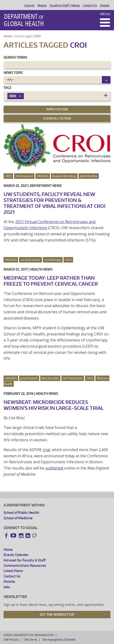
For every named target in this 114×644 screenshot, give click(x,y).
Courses (29, 5)
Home (8, 36)
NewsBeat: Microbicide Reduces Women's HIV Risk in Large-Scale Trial (54, 405)
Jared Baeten (29, 378)
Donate (105, 5)
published (54, 468)
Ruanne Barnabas (64, 176)
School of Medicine (18, 518)
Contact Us (90, 5)
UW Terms (30, 640)
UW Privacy (11, 640)
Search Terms (15, 57)
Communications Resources (25, 565)
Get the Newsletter (57, 614)
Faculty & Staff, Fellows (65, 5)
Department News (46, 186)
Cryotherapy (53, 260)
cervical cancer (30, 260)
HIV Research (24, 176)
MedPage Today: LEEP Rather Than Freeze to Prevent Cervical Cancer (51, 281)
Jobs (7, 587)
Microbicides (50, 378)
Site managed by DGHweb (59, 640)
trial (46, 450)
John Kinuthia (89, 176)
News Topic (13, 73)
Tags (7, 88)
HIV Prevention (73, 378)
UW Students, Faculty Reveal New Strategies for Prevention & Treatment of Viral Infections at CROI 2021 (55, 203)
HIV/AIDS (43, 176)
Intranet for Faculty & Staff (25, 560)
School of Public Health (21, 513)
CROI (38, 36)
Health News (41, 269)
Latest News (13, 571)
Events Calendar (16, 555)
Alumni (42, 5)
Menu (105, 14)
